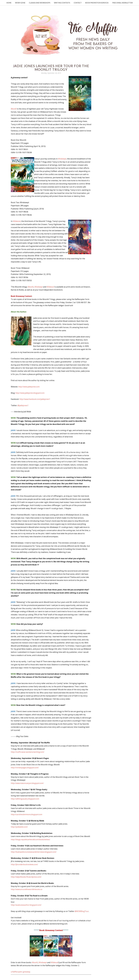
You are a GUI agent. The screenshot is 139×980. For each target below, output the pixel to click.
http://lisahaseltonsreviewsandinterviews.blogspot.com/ (34, 852)
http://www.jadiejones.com (29, 387)
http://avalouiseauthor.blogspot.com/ (26, 905)
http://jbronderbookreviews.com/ (24, 864)
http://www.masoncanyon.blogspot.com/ (27, 783)
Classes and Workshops (40, 3)
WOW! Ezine (20, 3)
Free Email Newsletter (122, 3)
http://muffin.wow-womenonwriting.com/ (28, 752)
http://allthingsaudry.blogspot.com (25, 799)
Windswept (62, 159)
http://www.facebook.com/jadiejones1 (35, 399)
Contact (78, 3)
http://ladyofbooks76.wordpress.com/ (26, 877)
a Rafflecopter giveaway (21, 972)
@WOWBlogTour (82, 911)
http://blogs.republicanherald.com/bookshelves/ (30, 839)
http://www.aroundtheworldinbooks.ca (26, 889)
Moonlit (14, 109)
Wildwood (17, 221)
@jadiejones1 (23, 405)
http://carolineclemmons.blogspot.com (26, 814)
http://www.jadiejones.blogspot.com (30, 393)
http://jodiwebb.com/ (19, 827)
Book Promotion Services (97, 3)
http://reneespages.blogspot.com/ (25, 768)
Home (9, 3)
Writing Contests (62, 3)
